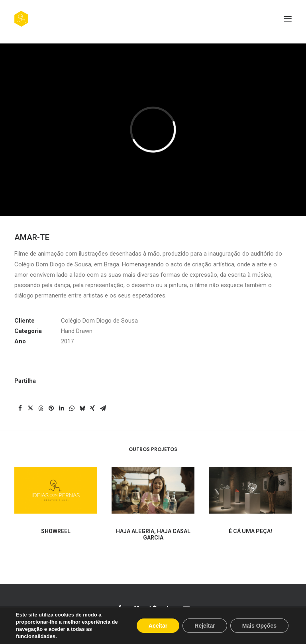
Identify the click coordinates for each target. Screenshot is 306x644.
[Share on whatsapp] (72, 408)
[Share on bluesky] (82, 408)
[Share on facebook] (20, 408)
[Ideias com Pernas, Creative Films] (21, 19)
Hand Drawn (77, 331)
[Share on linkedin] (61, 408)
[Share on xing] (92, 408)
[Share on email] (103, 408)
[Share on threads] (41, 408)
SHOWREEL (56, 539)
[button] (288, 19)
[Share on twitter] (30, 408)
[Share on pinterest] (51, 408)
